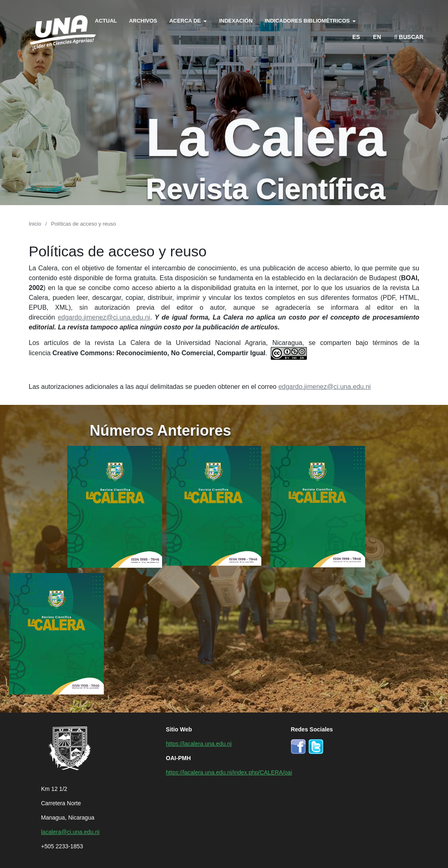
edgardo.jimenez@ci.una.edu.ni (104, 317)
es (356, 37)
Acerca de (186, 20)
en (377, 37)
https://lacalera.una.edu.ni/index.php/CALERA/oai (229, 772)
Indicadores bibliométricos (308, 20)
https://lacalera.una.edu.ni (199, 743)
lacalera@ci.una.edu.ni (70, 831)
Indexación (236, 20)
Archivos (143, 20)
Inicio (35, 223)
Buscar (409, 37)
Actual (106, 20)
